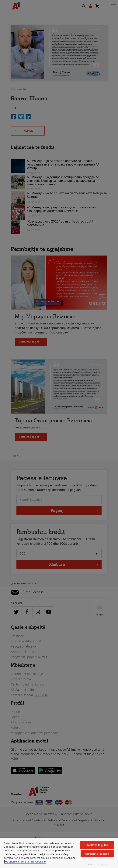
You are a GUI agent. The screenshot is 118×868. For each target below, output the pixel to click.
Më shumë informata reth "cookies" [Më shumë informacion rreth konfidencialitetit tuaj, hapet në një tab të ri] (25, 862)
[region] (59, 853)
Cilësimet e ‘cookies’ (97, 854)
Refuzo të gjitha (97, 865)
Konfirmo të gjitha (97, 845)
